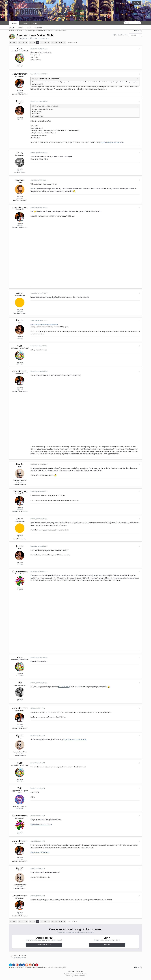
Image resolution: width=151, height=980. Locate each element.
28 (30, 43)
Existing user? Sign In (123, 3)
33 (49, 43)
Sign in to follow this (121, 35)
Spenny (20, 153)
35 (56, 43)
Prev (15, 43)
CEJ (20, 684)
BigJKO (20, 465)
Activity (25, 23)
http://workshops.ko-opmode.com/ (112, 142)
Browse (14, 23)
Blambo (20, 101)
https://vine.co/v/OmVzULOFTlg (41, 826)
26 (23, 43)
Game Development (42, 38)
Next (60, 43)
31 (41, 43)
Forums (12, 27)
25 (19, 43)
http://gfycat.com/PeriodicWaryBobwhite (44, 325)
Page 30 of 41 (72, 43)
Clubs (35, 23)
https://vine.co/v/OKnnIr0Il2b (40, 853)
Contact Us (79, 973)
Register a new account (44, 946)
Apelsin (20, 293)
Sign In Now (107, 946)
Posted (39, 49)
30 (38, 43)
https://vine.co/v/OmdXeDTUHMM (75, 741)
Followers (133, 35)
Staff (29, 27)
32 (45, 43)
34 (52, 43)
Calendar (21, 27)
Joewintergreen (20, 74)
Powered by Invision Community (75, 977)
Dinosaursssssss (20, 572)
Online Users (38, 27)
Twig (20, 790)
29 (34, 43)
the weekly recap (63, 688)
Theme (71, 973)
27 (27, 43)
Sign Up (137, 3)
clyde (20, 38)
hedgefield (20, 180)
